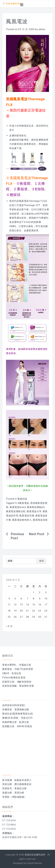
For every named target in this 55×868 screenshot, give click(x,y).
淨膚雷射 (7, 710)
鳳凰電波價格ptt (36, 507)
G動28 (6, 673)
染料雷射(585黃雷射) (14, 705)
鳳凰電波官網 (27, 516)
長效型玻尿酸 (10, 686)
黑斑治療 (19, 793)
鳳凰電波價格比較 (16, 511)
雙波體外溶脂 (27, 686)
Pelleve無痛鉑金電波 (14, 678)
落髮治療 (7, 793)
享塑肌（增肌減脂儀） (14, 797)
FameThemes (35, 863)
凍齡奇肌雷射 (24, 682)
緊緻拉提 (22, 499)
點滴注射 (24, 722)
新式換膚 (7, 780)
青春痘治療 (20, 788)
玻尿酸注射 (8, 726)
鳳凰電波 (7, 669)
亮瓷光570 (27, 718)
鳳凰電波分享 (34, 511)
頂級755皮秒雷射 (24, 669)
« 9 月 (9, 626)
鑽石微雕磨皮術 (23, 784)
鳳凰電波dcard (18, 507)
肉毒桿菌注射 (10, 722)
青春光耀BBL (9, 665)
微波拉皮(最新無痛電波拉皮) (18, 714)
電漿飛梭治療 (22, 710)
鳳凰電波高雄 (40, 520)
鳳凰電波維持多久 (22, 520)
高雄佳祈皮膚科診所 (35, 855)
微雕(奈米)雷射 (10, 718)
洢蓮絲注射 (25, 665)
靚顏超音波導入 (23, 780)
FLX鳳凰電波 (22, 503)
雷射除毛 (7, 788)
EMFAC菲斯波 (24, 726)
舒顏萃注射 (8, 682)
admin (42, 29)
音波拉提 (16, 673)
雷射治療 (7, 784)
